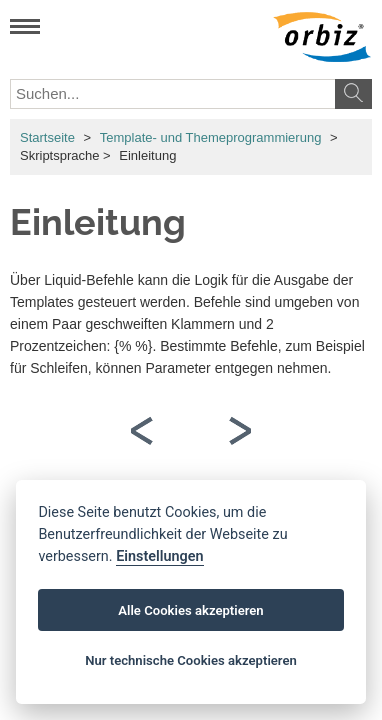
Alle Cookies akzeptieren (190, 610)
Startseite (47, 137)
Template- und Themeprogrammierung (211, 137)
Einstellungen (159, 556)
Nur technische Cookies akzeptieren (191, 660)
